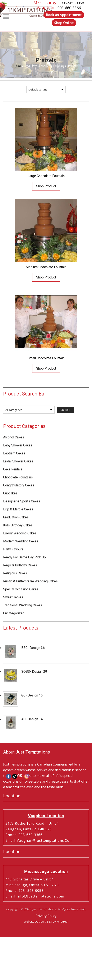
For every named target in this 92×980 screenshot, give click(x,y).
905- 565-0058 (31, 891)
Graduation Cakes (16, 517)
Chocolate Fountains (18, 477)
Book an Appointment (64, 15)
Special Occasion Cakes (21, 589)
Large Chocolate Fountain (46, 176)
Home (17, 66)
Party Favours (13, 549)
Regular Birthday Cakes (20, 565)
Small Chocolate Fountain (46, 358)
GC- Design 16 (32, 695)
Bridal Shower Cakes (18, 461)
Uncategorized (14, 613)
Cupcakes (10, 493)
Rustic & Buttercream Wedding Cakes (30, 581)
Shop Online (64, 23)
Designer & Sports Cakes (22, 501)
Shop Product (46, 186)
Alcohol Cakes (14, 437)
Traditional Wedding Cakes (23, 605)
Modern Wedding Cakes (21, 541)
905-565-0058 (72, 3)
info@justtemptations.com (40, 896)
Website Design (34, 921)
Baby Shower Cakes (18, 445)
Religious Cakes (15, 573)
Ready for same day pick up (24, 557)
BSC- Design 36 (33, 648)
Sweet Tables (13, 597)
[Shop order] (46, 90)
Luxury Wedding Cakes (20, 533)
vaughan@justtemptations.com (45, 840)
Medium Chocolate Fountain (46, 267)
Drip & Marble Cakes (18, 509)
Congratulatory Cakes (19, 485)
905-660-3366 (69, 8)
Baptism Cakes (14, 453)
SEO (49, 921)
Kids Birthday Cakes (18, 525)
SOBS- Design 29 (34, 672)
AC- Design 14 (32, 719)
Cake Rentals (13, 469)
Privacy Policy (46, 916)
